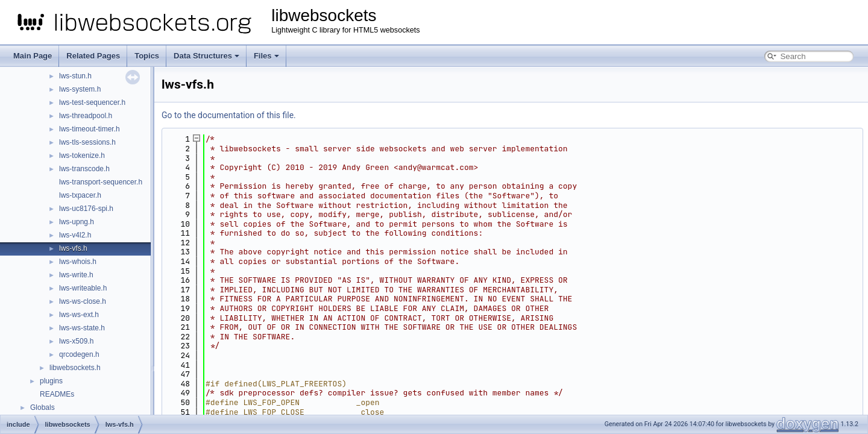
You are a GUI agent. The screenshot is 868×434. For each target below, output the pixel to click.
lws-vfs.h (73, 248)
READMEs (57, 394)
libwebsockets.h (75, 368)
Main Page (33, 56)
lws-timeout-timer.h (90, 129)
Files (266, 56)
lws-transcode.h (84, 169)
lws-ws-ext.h (79, 315)
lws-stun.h (75, 76)
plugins (51, 381)
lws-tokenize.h (82, 156)
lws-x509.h (76, 341)
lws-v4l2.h (75, 235)
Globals (42, 407)
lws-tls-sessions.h (87, 142)
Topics (147, 56)
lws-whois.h (78, 262)
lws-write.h (76, 275)
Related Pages (93, 56)
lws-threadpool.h (86, 116)
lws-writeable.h (83, 288)
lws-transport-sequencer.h (101, 182)
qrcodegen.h (79, 354)
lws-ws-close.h (83, 301)
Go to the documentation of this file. (229, 115)
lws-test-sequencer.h (92, 102)
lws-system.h (80, 89)
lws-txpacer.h (80, 195)
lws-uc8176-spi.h (86, 209)
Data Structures (206, 56)
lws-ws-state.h (82, 328)
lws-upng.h (77, 222)
